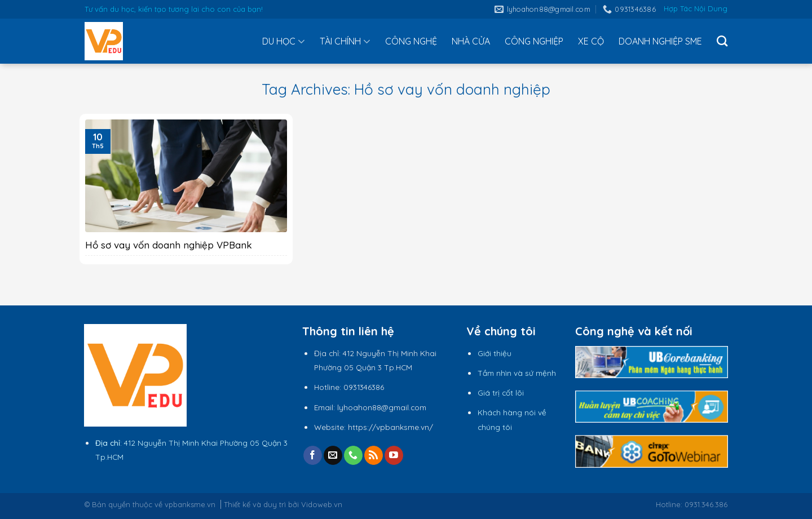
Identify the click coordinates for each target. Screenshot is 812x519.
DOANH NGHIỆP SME (660, 41)
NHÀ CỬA (471, 41)
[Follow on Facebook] (313, 455)
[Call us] (353, 455)
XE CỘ (591, 41)
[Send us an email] (333, 455)
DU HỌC (284, 41)
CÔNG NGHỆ (411, 41)
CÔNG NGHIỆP (534, 41)
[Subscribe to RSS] (374, 455)
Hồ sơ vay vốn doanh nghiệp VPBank (169, 245)
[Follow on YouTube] (394, 455)
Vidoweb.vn (322, 504)
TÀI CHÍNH (345, 41)
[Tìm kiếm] (722, 41)
